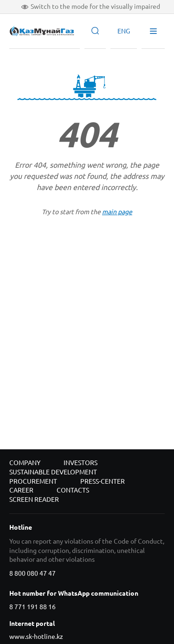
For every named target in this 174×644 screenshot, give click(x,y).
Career (21, 490)
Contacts (73, 490)
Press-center (103, 481)
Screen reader (34, 499)
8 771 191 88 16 (32, 607)
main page (117, 212)
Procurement (33, 481)
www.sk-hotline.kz (36, 637)
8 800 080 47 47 (32, 573)
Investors (81, 463)
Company (25, 463)
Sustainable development (53, 472)
